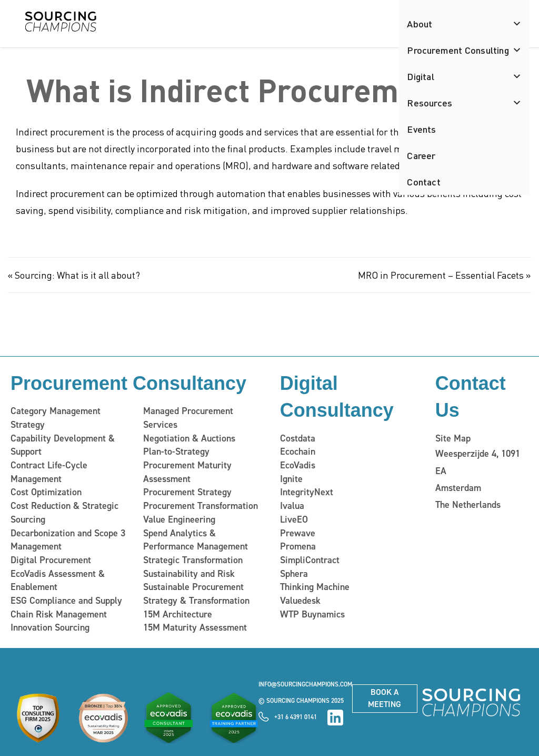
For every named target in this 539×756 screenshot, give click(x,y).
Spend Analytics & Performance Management (196, 540)
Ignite (291, 479)
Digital (464, 76)
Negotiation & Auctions (189, 438)
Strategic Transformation (193, 560)
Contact (423, 181)
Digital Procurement (51, 560)
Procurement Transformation (201, 506)
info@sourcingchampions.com (305, 684)
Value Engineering (179, 519)
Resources (464, 103)
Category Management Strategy (56, 418)
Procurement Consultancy (128, 383)
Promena (298, 546)
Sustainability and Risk (189, 574)
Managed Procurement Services (188, 418)
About (464, 24)
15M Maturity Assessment (195, 627)
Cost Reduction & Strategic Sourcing (64, 513)
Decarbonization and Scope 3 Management (68, 540)
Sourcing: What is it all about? (77, 275)
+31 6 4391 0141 (296, 717)
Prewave (298, 533)
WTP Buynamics (312, 614)
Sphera (294, 574)
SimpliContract (310, 560)
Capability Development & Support (63, 445)
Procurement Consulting (464, 50)
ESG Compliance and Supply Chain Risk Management (66, 607)
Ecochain (298, 451)
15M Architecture (178, 614)
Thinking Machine (315, 587)
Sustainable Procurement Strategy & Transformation (196, 594)
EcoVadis (298, 465)
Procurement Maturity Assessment (187, 472)
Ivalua (292, 506)
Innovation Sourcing (50, 627)
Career (421, 155)
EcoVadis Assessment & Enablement (58, 581)
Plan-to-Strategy (176, 451)
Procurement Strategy (187, 492)
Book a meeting (385, 698)
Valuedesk (300, 601)
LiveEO (294, 519)
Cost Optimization (46, 492)
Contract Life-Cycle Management (49, 472)
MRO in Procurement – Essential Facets (441, 275)
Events (421, 129)
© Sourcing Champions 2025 (301, 701)
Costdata (298, 438)
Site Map (453, 438)
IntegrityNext (307, 492)
